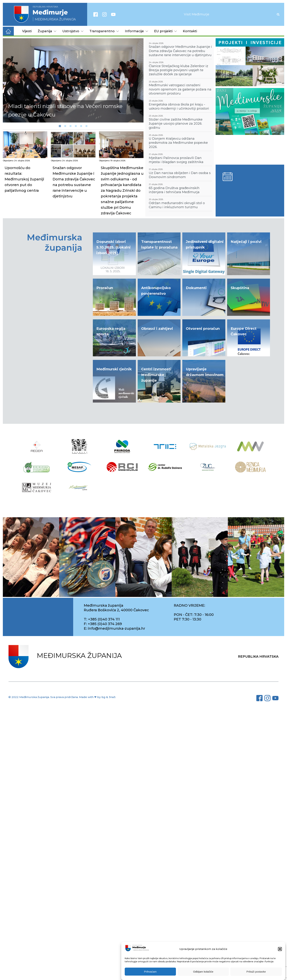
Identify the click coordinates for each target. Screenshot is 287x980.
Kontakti (190, 31)
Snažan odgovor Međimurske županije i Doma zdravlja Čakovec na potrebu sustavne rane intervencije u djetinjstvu (180, 51)
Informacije (137, 31)
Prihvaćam (150, 972)
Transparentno (104, 31)
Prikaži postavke (256, 972)
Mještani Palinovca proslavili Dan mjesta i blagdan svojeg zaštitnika (176, 160)
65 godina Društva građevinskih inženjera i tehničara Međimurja (174, 190)
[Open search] (278, 14)
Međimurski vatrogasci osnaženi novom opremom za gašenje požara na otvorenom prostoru (180, 89)
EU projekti (165, 31)
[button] (280, 949)
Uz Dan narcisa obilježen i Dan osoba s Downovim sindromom (180, 175)
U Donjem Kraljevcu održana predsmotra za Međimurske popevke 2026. (178, 143)
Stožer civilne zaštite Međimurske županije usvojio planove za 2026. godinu (176, 124)
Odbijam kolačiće (203, 972)
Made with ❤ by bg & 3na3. (97, 697)
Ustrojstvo (73, 31)
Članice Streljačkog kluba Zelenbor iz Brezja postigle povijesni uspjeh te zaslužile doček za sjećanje (178, 70)
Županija (47, 31)
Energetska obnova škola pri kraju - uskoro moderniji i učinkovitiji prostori (179, 106)
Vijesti (27, 31)
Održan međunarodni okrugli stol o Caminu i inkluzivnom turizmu (177, 205)
